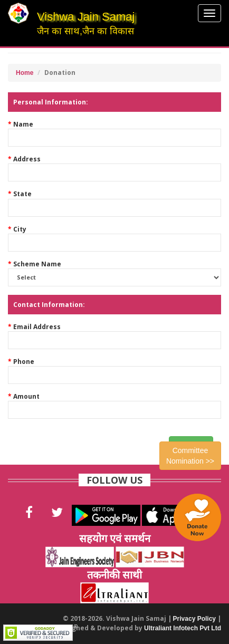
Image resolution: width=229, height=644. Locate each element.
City (20, 229)
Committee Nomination (190, 456)
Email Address (37, 327)
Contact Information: (49, 305)
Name (23, 124)
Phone (24, 362)
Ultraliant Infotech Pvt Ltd (183, 628)
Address (27, 159)
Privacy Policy (194, 619)
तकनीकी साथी (114, 575)
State (22, 194)
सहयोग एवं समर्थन (115, 538)
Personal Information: (51, 102)
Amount (26, 396)
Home (25, 73)
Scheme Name (37, 264)
